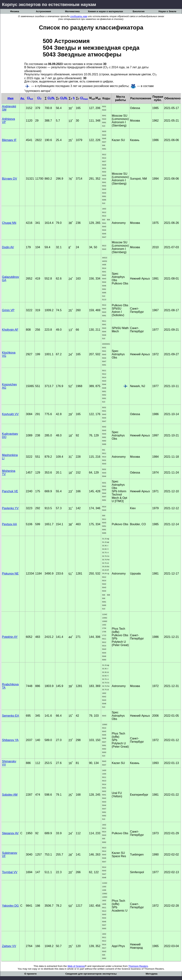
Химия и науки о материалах (105, 11)
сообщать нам (79, 16)
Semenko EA (10, 716)
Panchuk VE (10, 491)
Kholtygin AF (10, 330)
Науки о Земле (167, 11)
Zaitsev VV (9, 946)
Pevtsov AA (9, 524)
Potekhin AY (10, 637)
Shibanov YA (10, 740)
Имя (10, 98)
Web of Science (76, 966)
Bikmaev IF (9, 140)
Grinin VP (8, 310)
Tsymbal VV (10, 872)
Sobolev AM (10, 795)
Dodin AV (8, 247)
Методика (152, 974)
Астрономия (43, 11)
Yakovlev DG (10, 906)
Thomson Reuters (138, 966)
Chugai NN (9, 223)
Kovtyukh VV (10, 414)
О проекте (31, 974)
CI (30, 98)
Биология (139, 11)
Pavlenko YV (10, 508)
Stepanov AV (10, 833)
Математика (72, 11)
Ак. (22, 98)
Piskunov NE (10, 574)
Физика (15, 11)
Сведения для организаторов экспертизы (91, 974)
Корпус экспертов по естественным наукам (49, 4)
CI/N (51, 98)
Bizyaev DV (10, 179)
